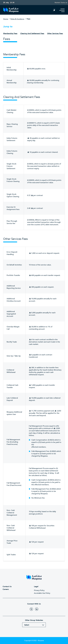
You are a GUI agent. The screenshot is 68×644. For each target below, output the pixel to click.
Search (49, 10)
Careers (6, 589)
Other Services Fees (55, 33)
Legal (36, 587)
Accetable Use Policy (42, 593)
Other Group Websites (34, 620)
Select (27, 625)
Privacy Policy (39, 590)
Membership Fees (10, 33)
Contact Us (7, 587)
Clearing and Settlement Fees (32, 33)
